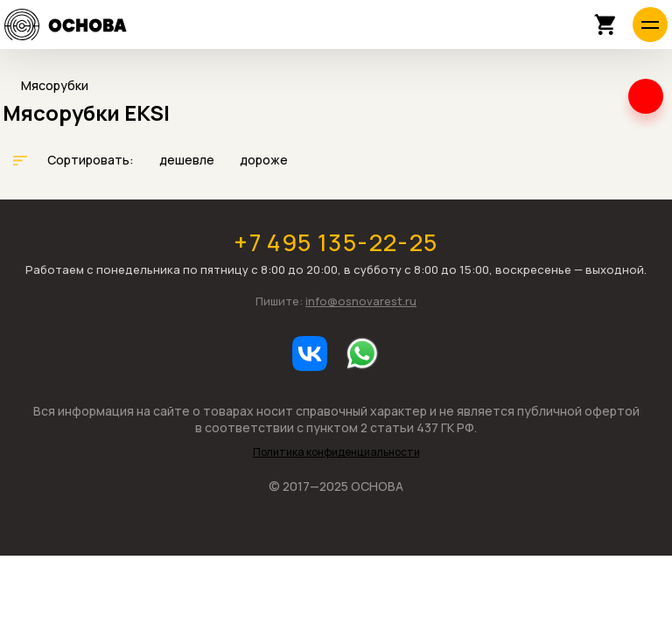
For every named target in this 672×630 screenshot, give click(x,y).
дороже (264, 160)
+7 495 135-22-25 (336, 242)
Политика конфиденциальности (336, 452)
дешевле (188, 160)
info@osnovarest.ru (361, 301)
